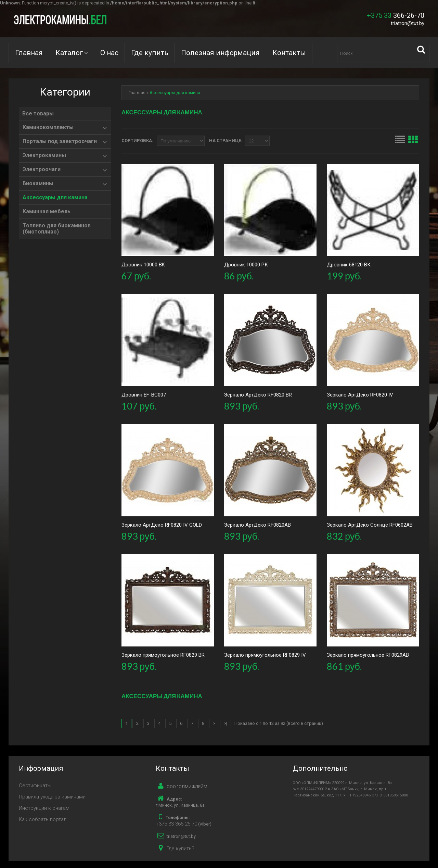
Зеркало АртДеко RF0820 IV (360, 395)
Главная (29, 53)
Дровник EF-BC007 (144, 395)
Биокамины (38, 184)
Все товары (38, 114)
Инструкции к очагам (44, 808)
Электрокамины (44, 155)
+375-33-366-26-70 (176, 824)
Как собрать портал (43, 819)
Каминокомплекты (48, 127)
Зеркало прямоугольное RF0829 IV (265, 655)
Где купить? (181, 848)
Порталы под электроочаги (60, 141)
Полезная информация (220, 53)
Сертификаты (35, 785)
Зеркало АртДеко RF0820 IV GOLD (162, 525)
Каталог (69, 53)
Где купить (150, 53)
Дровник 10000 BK (143, 265)
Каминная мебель (47, 212)
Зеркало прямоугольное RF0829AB (368, 655)
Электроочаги (42, 169)
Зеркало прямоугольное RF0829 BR (163, 655)
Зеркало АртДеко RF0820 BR (258, 395)
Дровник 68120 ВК (349, 265)
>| (226, 723)
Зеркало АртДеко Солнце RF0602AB (370, 525)
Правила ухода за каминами (52, 797)
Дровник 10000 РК (246, 265)
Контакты (289, 53)
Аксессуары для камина (55, 198)
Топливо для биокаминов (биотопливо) (57, 229)
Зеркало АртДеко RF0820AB (257, 525)
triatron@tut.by (408, 23)
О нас (109, 53)
